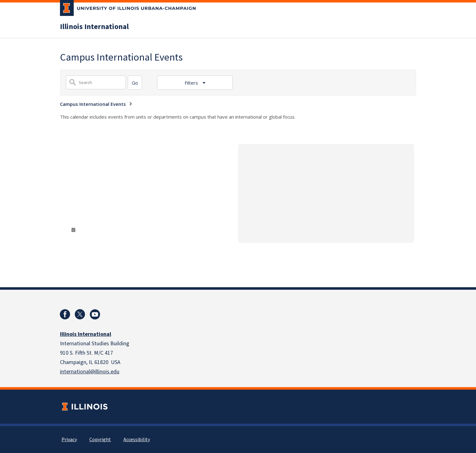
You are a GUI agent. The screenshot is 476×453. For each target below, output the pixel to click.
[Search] (135, 83)
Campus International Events (93, 104)
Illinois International (94, 27)
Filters (192, 83)
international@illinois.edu (90, 372)
